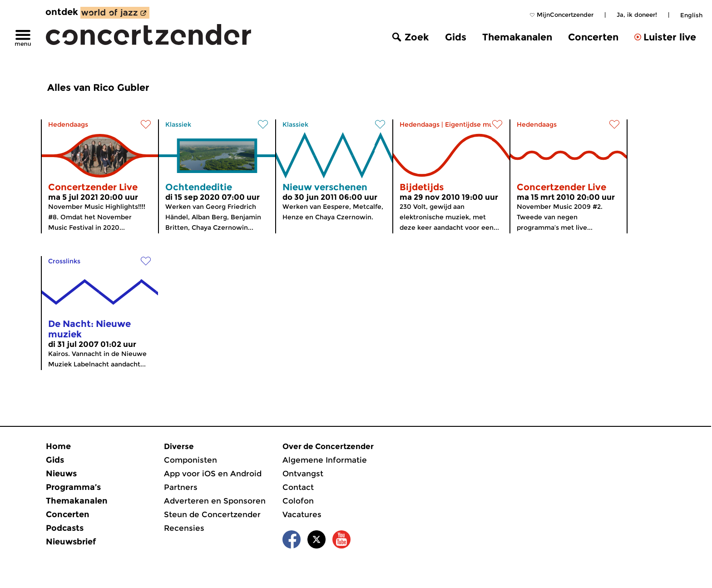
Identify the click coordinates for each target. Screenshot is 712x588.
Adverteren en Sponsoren (215, 501)
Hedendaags (68, 124)
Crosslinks (64, 261)
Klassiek (178, 124)
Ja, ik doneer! (637, 15)
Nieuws (61, 474)
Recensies (184, 528)
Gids (456, 37)
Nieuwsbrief (71, 542)
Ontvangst (303, 474)
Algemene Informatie (325, 460)
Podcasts (65, 528)
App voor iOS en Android (213, 474)
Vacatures (302, 514)
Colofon (298, 501)
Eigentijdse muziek (476, 124)
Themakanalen (517, 37)
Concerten (593, 37)
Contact (298, 487)
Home (58, 446)
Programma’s (73, 487)
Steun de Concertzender (212, 514)
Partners (181, 487)
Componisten (190, 460)
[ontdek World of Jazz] (115, 13)
